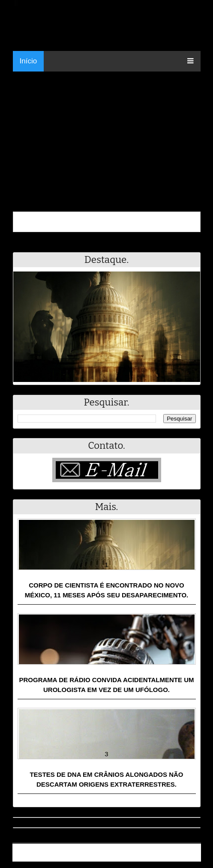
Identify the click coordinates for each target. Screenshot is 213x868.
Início (28, 61)
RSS (190, 856)
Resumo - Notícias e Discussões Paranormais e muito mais (108, 849)
